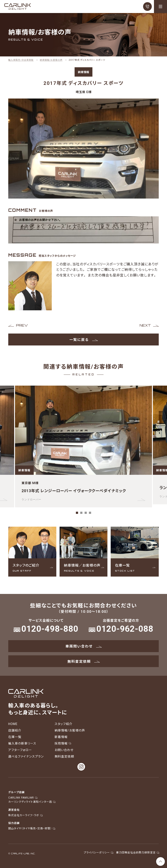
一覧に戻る (84, 339)
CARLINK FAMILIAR (23, 797)
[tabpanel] (83, 446)
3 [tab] (86, 513)
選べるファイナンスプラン (26, 756)
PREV (22, 325)
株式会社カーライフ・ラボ (25, 815)
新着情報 (61, 737)
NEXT (145, 325)
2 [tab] (81, 513)
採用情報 (63, 743)
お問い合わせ (64, 750)
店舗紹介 (15, 730)
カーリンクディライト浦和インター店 (32, 802)
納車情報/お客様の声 (70, 730)
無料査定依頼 (84, 661)
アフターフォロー (20, 750)
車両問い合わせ (84, 646)
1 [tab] (77, 513)
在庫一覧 (15, 737)
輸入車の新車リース (22, 743)
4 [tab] (90, 513)
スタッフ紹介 (63, 724)
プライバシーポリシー (98, 852)
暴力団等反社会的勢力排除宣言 (137, 852)
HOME (13, 724)
